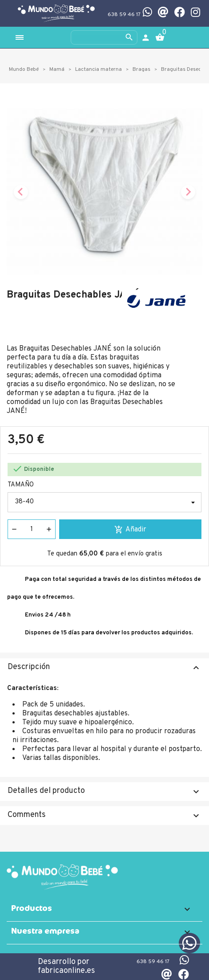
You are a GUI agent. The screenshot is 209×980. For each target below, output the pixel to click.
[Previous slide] (21, 192)
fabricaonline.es (66, 971)
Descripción (104, 668)
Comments (104, 815)
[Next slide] (188, 192)
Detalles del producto (104, 791)
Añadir (130, 530)
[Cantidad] (32, 529)
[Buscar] (104, 37)
